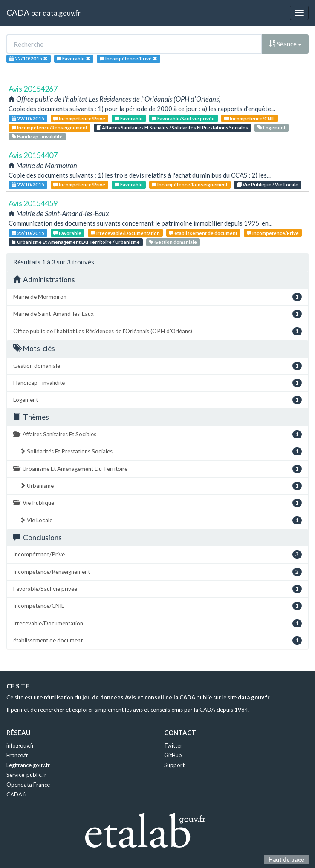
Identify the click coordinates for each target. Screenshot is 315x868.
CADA (18, 13)
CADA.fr (17, 794)
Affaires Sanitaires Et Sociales (157, 434)
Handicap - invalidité (37, 136)
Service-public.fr (26, 775)
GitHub (173, 755)
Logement (272, 127)
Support (174, 765)
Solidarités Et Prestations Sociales (161, 451)
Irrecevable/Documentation (125, 233)
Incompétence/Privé (79, 119)
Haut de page (286, 859)
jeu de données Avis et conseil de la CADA (139, 697)
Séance (285, 44)
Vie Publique (157, 503)
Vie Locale (161, 520)
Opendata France (28, 785)
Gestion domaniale (173, 242)
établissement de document (203, 233)
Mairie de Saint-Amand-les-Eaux (157, 314)
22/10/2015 (28, 119)
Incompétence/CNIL (250, 119)
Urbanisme (161, 486)
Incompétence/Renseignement (49, 127)
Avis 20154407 (33, 155)
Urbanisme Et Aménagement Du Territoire (157, 469)
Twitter (173, 745)
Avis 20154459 (33, 203)
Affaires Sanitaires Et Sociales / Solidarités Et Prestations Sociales (172, 127)
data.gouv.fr (62, 13)
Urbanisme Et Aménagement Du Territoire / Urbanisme (76, 242)
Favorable (129, 119)
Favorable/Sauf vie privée (183, 119)
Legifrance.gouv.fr (28, 765)
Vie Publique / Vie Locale (268, 185)
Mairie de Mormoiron (157, 297)
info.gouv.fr (20, 745)
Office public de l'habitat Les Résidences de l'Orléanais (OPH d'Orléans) (157, 331)
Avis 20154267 (33, 89)
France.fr (17, 755)
